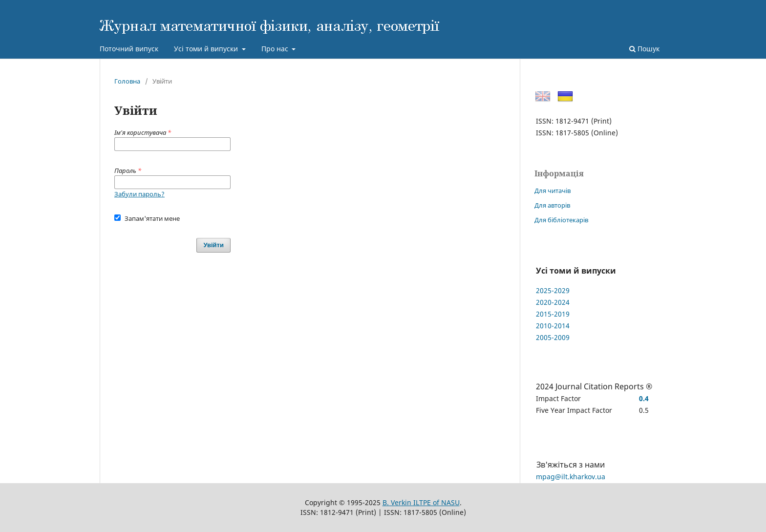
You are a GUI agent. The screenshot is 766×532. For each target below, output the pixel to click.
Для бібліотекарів (561, 220)
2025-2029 (553, 290)
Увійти (213, 245)
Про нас (276, 49)
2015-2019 (553, 314)
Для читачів (553, 191)
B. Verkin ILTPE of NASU (421, 502)
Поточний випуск (129, 49)
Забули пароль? (139, 194)
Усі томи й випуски (207, 49)
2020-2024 (553, 302)
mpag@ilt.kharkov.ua (571, 477)
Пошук (644, 49)
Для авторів (552, 205)
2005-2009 (553, 337)
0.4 (644, 398)
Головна (127, 81)
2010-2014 (553, 326)
